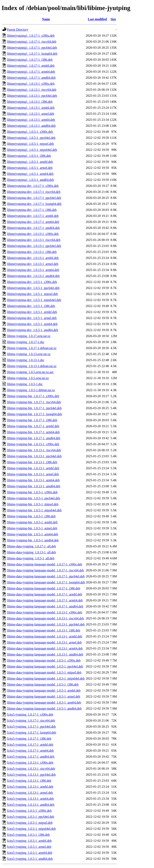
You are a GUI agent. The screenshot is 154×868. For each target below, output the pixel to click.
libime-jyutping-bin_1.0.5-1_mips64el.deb (34, 510)
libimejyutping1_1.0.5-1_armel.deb (30, 168)
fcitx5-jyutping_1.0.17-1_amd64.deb (31, 757)
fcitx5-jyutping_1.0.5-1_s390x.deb (29, 811)
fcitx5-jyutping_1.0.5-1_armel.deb (29, 847)
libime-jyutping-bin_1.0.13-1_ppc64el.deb (34, 456)
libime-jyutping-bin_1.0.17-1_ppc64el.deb (34, 408)
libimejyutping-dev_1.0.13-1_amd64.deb (33, 276)
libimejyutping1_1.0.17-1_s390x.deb (31, 36)
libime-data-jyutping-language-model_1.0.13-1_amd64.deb (45, 654)
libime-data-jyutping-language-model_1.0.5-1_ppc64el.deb (45, 666)
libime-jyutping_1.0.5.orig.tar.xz (28, 378)
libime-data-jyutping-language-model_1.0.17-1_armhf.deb (45, 594)
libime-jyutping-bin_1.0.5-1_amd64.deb (33, 540)
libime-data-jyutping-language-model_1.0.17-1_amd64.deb (45, 606)
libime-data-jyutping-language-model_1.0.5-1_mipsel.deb (44, 672)
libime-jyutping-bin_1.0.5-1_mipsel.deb (33, 504)
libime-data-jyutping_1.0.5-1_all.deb (31, 558)
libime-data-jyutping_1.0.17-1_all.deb (31, 546)
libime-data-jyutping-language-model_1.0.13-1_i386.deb (44, 630)
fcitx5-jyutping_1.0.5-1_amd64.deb (30, 859)
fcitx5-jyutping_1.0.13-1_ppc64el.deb (31, 775)
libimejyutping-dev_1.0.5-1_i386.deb (31, 306)
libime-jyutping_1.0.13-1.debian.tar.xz (32, 366)
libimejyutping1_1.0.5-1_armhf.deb (30, 162)
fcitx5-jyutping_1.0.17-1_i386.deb (29, 739)
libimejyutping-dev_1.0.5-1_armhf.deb (32, 312)
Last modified (97, 19)
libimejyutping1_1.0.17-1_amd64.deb (31, 78)
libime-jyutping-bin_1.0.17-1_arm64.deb (33, 432)
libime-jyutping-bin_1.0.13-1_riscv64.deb (34, 450)
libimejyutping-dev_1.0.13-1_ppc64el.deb (34, 246)
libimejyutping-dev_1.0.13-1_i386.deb (32, 252)
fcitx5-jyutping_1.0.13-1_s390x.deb (30, 763)
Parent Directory (18, 30)
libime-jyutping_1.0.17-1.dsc (26, 342)
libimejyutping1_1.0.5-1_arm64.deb (30, 174)
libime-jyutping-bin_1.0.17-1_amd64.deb (34, 438)
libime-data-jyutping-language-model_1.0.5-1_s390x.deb (44, 660)
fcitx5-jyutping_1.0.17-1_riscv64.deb (31, 720)
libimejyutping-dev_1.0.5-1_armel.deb (32, 318)
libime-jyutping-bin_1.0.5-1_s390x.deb (32, 492)
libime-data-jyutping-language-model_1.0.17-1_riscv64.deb (45, 570)
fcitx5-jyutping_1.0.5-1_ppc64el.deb (31, 817)
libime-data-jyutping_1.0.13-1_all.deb (31, 552)
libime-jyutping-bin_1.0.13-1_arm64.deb (33, 480)
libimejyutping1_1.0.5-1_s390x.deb (30, 132)
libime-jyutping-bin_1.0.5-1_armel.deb (32, 528)
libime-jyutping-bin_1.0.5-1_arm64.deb (33, 534)
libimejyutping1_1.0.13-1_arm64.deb (31, 120)
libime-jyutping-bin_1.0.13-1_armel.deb (33, 474)
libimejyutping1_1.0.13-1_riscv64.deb (32, 90)
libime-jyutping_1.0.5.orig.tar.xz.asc (30, 372)
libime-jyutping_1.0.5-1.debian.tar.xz (31, 390)
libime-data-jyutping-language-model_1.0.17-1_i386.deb (44, 588)
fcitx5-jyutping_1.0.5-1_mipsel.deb (30, 823)
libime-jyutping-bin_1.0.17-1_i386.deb (32, 420)
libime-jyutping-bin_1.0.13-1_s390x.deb (33, 444)
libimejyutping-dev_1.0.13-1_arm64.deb (33, 270)
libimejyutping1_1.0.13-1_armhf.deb (31, 108)
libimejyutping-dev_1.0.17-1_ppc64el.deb (34, 198)
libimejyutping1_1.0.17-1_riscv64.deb (32, 42)
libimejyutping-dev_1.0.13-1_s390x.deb (33, 234)
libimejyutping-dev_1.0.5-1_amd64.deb (33, 330)
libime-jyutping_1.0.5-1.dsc (25, 384)
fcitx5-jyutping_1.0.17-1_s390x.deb (30, 714)
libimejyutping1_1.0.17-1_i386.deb (30, 60)
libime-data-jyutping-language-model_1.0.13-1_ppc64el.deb (46, 624)
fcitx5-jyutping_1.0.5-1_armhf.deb (29, 841)
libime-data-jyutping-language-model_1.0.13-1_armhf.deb (45, 636)
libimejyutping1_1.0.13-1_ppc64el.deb (32, 96)
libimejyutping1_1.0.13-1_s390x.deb (31, 84)
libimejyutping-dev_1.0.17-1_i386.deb (32, 210)
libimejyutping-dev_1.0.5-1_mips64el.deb (34, 300)
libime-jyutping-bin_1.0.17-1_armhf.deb (33, 426)
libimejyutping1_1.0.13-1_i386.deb (30, 102)
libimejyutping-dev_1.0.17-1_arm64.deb (33, 222)
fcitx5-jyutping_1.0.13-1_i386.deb (29, 781)
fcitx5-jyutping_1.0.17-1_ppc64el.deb (31, 727)
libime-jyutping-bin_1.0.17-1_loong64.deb (34, 414)
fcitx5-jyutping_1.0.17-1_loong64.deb (32, 733)
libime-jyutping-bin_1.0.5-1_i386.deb (31, 516)
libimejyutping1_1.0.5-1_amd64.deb (30, 180)
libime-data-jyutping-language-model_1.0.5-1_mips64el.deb (46, 678)
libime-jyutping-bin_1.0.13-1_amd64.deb (34, 486)
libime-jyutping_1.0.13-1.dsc (26, 360)
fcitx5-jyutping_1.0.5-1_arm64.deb (30, 853)
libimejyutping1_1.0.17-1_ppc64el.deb (32, 48)
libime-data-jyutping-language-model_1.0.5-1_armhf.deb (44, 690)
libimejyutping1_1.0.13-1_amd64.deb (31, 126)
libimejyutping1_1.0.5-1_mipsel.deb (30, 144)
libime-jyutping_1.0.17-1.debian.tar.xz (32, 348)
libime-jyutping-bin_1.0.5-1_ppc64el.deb (33, 498)
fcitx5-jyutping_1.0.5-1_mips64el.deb (31, 829)
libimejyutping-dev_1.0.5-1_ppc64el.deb (33, 288)
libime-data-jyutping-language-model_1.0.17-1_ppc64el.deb (46, 576)
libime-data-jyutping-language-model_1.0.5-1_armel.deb (44, 696)
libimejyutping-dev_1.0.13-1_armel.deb (33, 264)
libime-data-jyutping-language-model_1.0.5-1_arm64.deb (44, 702)
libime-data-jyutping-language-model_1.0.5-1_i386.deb (43, 684)
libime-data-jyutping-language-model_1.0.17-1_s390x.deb (45, 564)
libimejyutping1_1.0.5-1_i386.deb (29, 156)
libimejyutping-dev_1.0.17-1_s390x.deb (33, 186)
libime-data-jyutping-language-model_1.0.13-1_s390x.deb (45, 612)
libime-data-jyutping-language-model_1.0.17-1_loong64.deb (46, 582)
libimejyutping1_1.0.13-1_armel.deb (31, 114)
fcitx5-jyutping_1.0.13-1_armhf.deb (30, 787)
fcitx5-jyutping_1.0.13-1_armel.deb (30, 793)
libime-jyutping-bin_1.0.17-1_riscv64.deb (34, 402)
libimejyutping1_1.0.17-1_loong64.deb (32, 54)
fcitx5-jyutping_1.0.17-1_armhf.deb (30, 745)
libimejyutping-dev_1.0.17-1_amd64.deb (33, 228)
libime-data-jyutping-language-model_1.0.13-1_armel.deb (44, 642)
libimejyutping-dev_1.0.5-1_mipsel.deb (32, 294)
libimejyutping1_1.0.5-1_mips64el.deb (32, 150)
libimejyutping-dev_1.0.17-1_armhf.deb (33, 216)
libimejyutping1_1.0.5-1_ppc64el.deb (31, 138)
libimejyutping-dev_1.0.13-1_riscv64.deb (34, 240)
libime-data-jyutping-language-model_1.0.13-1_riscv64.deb (45, 618)
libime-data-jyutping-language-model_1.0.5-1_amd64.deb (44, 708)
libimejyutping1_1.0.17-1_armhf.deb (31, 66)
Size (113, 19)
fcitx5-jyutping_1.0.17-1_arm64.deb (30, 751)
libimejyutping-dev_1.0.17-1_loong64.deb (34, 204)
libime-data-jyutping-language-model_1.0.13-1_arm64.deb (45, 648)
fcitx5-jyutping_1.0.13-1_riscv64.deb (31, 769)
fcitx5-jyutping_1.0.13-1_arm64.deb (30, 799)
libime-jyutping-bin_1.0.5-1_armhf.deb (32, 522)
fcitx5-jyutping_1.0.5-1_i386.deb (28, 835)
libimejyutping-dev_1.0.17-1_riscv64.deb (34, 192)
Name (46, 19)
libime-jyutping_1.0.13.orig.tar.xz (29, 354)
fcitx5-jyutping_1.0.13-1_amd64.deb (31, 805)
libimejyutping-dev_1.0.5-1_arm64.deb (32, 324)
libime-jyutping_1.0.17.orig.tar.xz (29, 336)
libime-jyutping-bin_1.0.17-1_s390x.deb (33, 396)
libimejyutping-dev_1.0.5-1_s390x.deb (32, 282)
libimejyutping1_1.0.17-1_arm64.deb (31, 72)
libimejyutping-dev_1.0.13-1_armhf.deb (33, 258)
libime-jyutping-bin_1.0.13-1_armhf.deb (33, 468)
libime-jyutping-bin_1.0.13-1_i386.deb (32, 462)
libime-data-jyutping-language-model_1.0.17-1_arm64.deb (45, 600)
